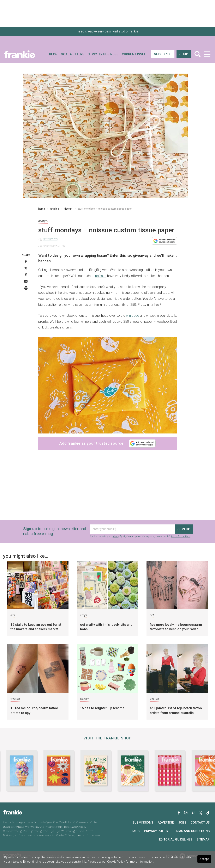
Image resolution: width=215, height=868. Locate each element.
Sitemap (203, 839)
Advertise (166, 823)
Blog (53, 54)
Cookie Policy (116, 862)
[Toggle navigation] (207, 54)
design (68, 209)
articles (55, 209)
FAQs (136, 831)
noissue (101, 276)
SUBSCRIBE (163, 54)
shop (184, 54)
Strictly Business (103, 54)
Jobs (182, 823)
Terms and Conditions (191, 831)
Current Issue (134, 54)
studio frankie (129, 31)
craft (83, 616)
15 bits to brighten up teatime (102, 708)
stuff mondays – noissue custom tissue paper (105, 209)
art (13, 616)
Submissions (143, 823)
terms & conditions (181, 536)
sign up (184, 529)
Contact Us (200, 823)
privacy (115, 536)
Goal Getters (73, 54)
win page (133, 316)
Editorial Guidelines (176, 839)
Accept (204, 859)
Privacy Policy (156, 831)
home (42, 209)
